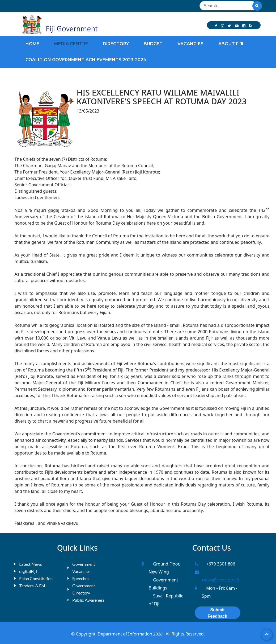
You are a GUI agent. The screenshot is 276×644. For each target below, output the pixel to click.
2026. (158, 634)
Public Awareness (88, 600)
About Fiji (231, 44)
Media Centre (71, 44)
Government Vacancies (84, 568)
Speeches (81, 578)
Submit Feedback (218, 613)
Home (32, 44)
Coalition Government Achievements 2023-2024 (86, 60)
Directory (116, 44)
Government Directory (84, 589)
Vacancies (190, 44)
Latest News (31, 564)
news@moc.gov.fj (220, 580)
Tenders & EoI (32, 586)
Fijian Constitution (36, 578)
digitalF (26, 571)
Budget (153, 44)
